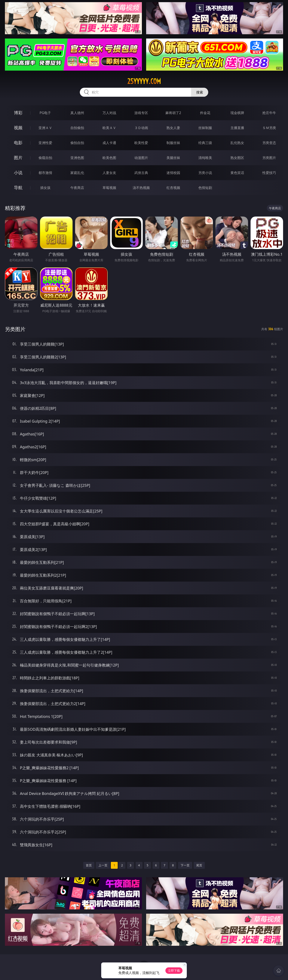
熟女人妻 (173, 128)
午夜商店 (77, 188)
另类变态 (269, 143)
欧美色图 (109, 158)
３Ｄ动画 (141, 128)
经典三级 (205, 143)
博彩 (18, 113)
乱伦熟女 (237, 143)
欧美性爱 (141, 143)
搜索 (200, 92)
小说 (18, 173)
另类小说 (205, 173)
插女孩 (45, 188)
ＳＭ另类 (269, 128)
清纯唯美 (205, 158)
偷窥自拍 (45, 158)
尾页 (199, 865)
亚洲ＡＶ (45, 128)
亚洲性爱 (45, 143)
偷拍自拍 (77, 143)
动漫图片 (141, 158)
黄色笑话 (237, 173)
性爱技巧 (269, 173)
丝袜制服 (205, 128)
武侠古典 (141, 173)
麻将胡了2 (173, 113)
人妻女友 (109, 173)
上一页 (103, 865)
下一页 (185, 865)
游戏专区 (141, 113)
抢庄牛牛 (269, 113)
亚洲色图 (77, 158)
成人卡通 (109, 143)
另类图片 (269, 158)
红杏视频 (173, 188)
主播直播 (237, 128)
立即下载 (174, 970)
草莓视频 (109, 188)
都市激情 (45, 173)
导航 (18, 188)
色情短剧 (205, 188)
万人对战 (109, 113)
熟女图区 (237, 158)
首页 (89, 865)
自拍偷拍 (77, 128)
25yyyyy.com (144, 81)
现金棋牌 (237, 113)
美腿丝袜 (173, 158)
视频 (18, 128)
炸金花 (205, 113)
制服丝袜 (173, 143)
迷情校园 (173, 173)
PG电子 (45, 113)
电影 (18, 143)
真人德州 (77, 113)
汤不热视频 (141, 188)
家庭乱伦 (77, 173)
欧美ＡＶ (109, 128)
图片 (18, 158)
